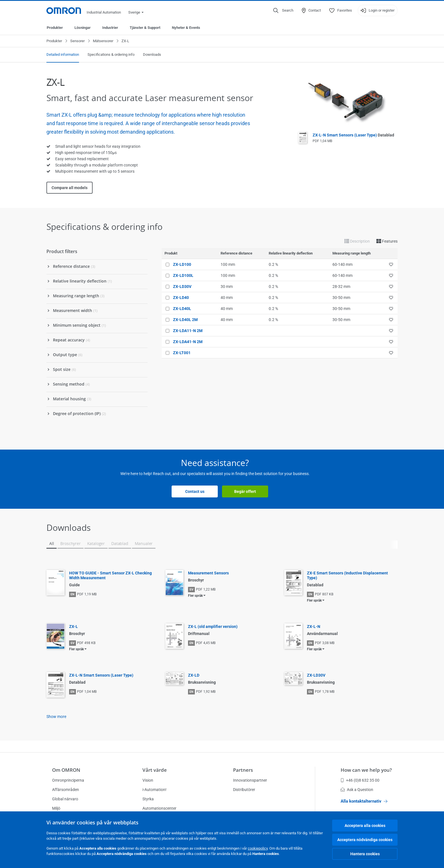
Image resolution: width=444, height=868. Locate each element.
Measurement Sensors (208, 573)
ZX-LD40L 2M (185, 320)
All (52, 543)
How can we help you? (366, 770)
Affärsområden (66, 790)
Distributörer (244, 790)
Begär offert (245, 491)
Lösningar (83, 28)
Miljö (56, 808)
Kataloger (96, 543)
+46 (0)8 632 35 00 (360, 780)
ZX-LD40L (182, 309)
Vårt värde (155, 770)
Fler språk (195, 596)
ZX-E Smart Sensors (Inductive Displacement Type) (347, 575)
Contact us (195, 491)
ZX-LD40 (181, 298)
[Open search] (283, 10)
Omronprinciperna (68, 780)
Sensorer (77, 41)
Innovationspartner (250, 780)
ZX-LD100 (182, 264)
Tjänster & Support (145, 28)
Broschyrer (70, 543)
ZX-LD (194, 675)
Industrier (110, 28)
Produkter (55, 28)
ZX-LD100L (183, 275)
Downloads (152, 54)
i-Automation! (154, 790)
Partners (243, 770)
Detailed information (63, 54)
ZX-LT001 (182, 353)
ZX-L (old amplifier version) (213, 627)
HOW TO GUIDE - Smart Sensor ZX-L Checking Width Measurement (110, 575)
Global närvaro (65, 799)
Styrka (148, 799)
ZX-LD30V (182, 287)
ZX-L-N (314, 627)
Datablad (120, 543)
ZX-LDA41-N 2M (188, 342)
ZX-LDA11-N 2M (188, 331)
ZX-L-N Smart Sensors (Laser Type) (353, 135)
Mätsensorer (103, 41)
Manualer (144, 543)
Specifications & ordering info (111, 54)
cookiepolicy (258, 848)
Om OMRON (66, 770)
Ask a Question (357, 790)
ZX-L (73, 627)
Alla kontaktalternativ (364, 801)
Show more (56, 717)
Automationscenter (159, 808)
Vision (148, 780)
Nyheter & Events (186, 28)
